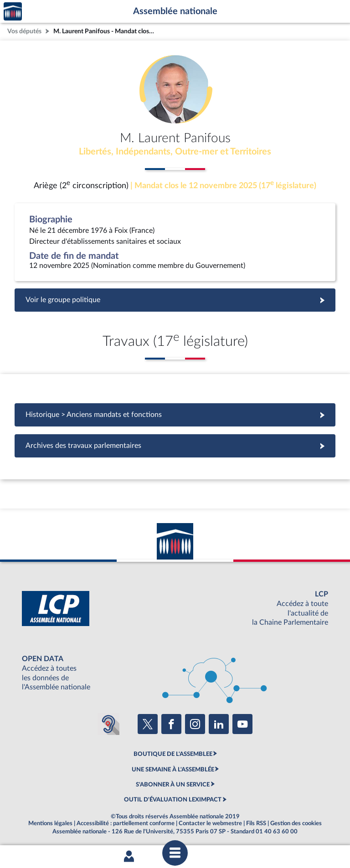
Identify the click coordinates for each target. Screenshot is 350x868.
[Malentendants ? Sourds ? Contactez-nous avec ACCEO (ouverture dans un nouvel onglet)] (108, 724)
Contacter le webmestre (210, 823)
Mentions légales (50, 823)
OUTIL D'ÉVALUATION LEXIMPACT (173, 800)
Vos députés (24, 31)
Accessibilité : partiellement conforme (126, 823)
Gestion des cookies (296, 823)
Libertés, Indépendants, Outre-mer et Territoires (175, 152)
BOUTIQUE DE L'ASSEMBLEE (173, 754)
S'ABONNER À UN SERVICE (173, 785)
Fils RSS (256, 823)
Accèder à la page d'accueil (13, 12)
